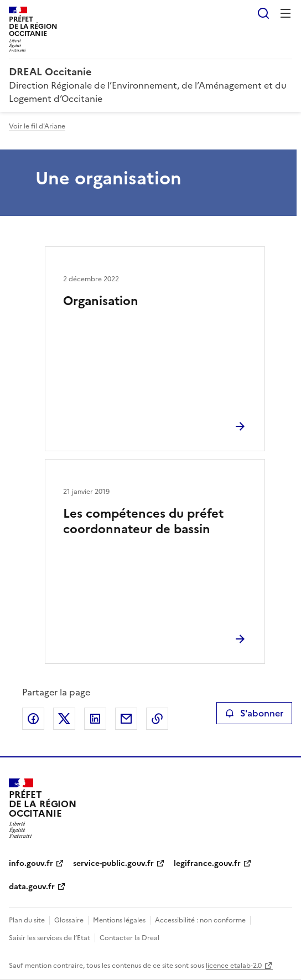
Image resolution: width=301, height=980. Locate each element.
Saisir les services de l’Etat (50, 938)
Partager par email (126, 719)
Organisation (101, 301)
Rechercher (263, 13)
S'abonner (254, 713)
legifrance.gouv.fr (207, 863)
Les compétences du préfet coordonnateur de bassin (143, 521)
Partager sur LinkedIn (95, 719)
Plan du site (27, 920)
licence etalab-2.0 (234, 966)
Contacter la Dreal (129, 938)
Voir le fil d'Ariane (37, 126)
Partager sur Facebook (33, 719)
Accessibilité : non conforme (200, 920)
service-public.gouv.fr (113, 863)
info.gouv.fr (31, 863)
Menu (286, 13)
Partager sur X (64, 719)
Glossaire (69, 920)
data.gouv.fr (32, 887)
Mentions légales (119, 920)
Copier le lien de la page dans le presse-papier (157, 719)
